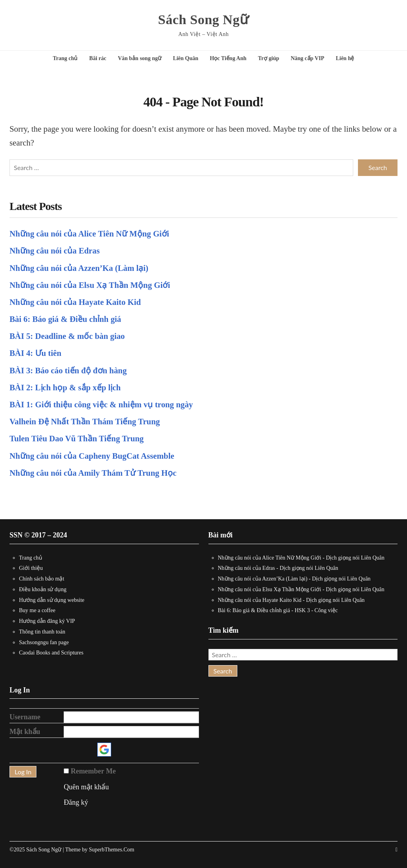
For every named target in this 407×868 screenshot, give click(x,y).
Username (25, 717)
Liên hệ (345, 58)
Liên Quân (186, 58)
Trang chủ (65, 58)
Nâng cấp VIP (308, 58)
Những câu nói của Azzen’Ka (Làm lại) (79, 268)
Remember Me (93, 771)
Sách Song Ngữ (204, 20)
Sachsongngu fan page (44, 642)
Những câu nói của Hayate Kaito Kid (75, 302)
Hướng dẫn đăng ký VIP (47, 621)
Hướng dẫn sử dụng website (52, 600)
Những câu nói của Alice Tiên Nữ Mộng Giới (89, 234)
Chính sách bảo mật (42, 579)
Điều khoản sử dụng (43, 589)
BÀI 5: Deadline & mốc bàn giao (67, 336)
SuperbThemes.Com (112, 850)
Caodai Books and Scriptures (51, 653)
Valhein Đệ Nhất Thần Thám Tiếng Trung (85, 421)
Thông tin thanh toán (42, 632)
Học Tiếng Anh (228, 58)
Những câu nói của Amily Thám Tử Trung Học (93, 473)
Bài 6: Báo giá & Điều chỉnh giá (65, 319)
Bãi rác (98, 58)
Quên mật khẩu (86, 787)
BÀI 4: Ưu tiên (35, 353)
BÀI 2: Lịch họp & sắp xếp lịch (65, 387)
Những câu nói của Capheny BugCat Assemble (92, 456)
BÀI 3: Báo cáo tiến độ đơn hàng (68, 370)
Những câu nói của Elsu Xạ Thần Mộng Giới (90, 285)
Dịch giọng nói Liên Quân (355, 558)
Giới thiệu (31, 568)
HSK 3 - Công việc (316, 610)
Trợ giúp (268, 58)
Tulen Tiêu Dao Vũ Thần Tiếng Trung (77, 438)
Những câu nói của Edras (55, 251)
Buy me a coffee (37, 610)
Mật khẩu (25, 732)
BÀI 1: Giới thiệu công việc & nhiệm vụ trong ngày (101, 404)
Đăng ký (76, 802)
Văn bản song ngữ (140, 58)
